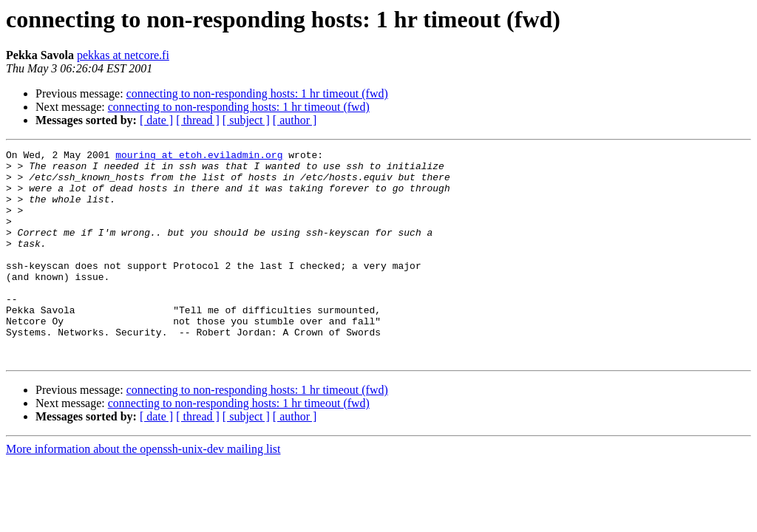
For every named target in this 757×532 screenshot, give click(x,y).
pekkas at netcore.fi (123, 55)
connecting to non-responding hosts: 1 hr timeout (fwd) (257, 93)
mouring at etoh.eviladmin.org (199, 157)
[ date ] (156, 120)
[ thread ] (198, 120)
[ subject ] (246, 120)
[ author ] (295, 120)
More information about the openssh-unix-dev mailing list (143, 491)
